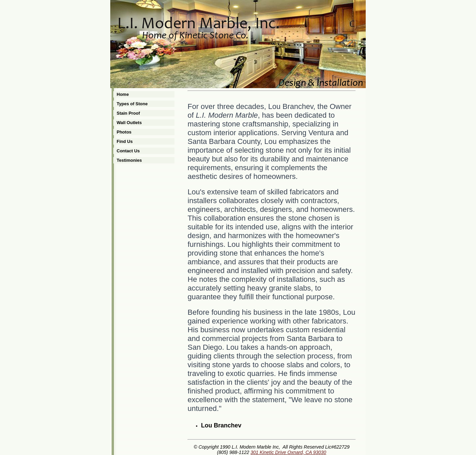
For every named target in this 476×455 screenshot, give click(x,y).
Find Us (125, 141)
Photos (124, 132)
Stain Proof (128, 113)
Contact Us (128, 151)
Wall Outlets (129, 123)
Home (123, 94)
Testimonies (129, 160)
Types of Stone (132, 104)
